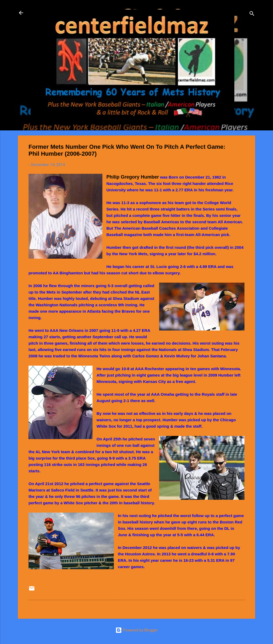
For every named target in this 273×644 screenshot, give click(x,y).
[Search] (252, 15)
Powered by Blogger (137, 630)
